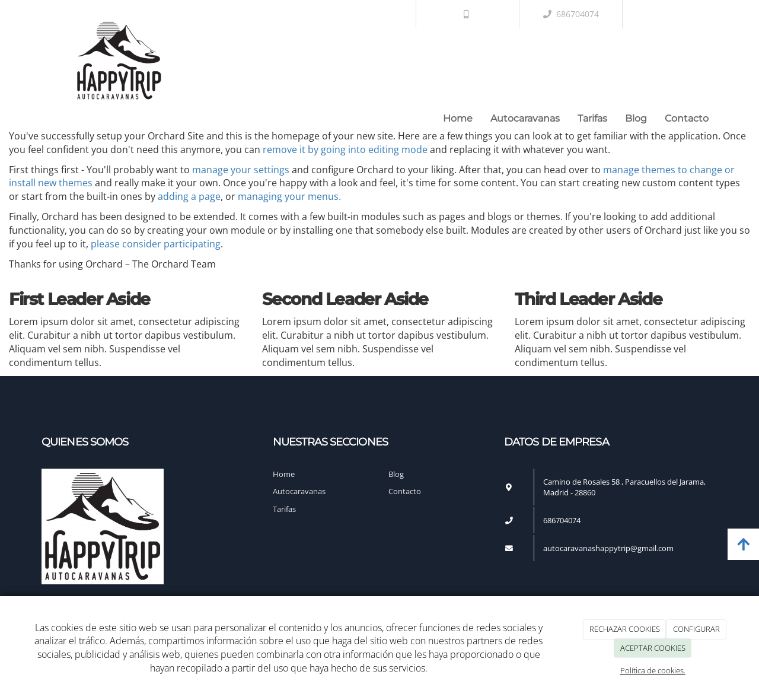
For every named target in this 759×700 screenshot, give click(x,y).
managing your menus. (289, 196)
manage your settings (241, 170)
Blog (636, 118)
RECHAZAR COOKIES (625, 629)
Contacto (687, 118)
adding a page (189, 196)
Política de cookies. (653, 670)
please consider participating (156, 244)
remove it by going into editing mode (345, 149)
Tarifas (592, 118)
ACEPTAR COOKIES (653, 648)
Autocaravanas (525, 118)
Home (458, 118)
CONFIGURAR (696, 629)
